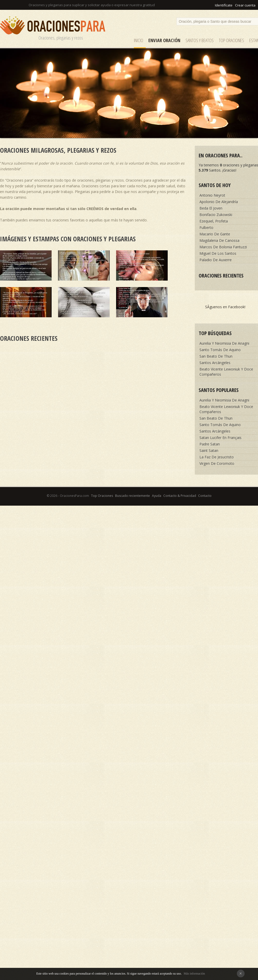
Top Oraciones (231, 40)
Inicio (139, 40)
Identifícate (224, 5)
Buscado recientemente (132, 496)
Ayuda (157, 496)
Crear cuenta (245, 5)
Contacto (205, 496)
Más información (194, 974)
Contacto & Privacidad (180, 496)
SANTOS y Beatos (200, 40)
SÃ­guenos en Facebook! (225, 307)
